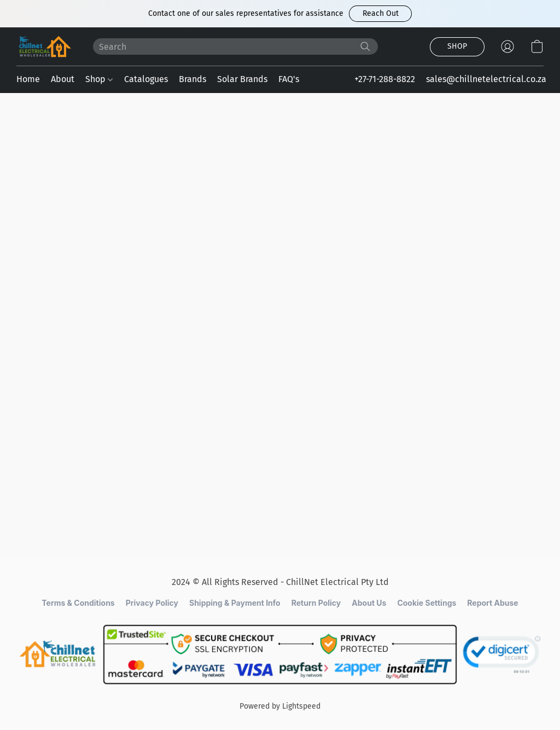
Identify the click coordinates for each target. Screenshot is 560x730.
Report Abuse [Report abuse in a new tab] (492, 603)
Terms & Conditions (78, 603)
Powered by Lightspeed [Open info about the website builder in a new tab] (280, 706)
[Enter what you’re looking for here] (235, 47)
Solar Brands (242, 79)
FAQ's (289, 79)
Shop (99, 79)
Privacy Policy (152, 603)
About (63, 79)
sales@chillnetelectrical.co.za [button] (486, 79)
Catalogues (146, 79)
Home (28, 79)
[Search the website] (365, 47)
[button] (380, 14)
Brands (192, 79)
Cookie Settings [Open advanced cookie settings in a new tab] (427, 603)
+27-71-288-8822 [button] (385, 79)
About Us (369, 603)
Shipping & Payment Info (235, 603)
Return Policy (316, 603)
